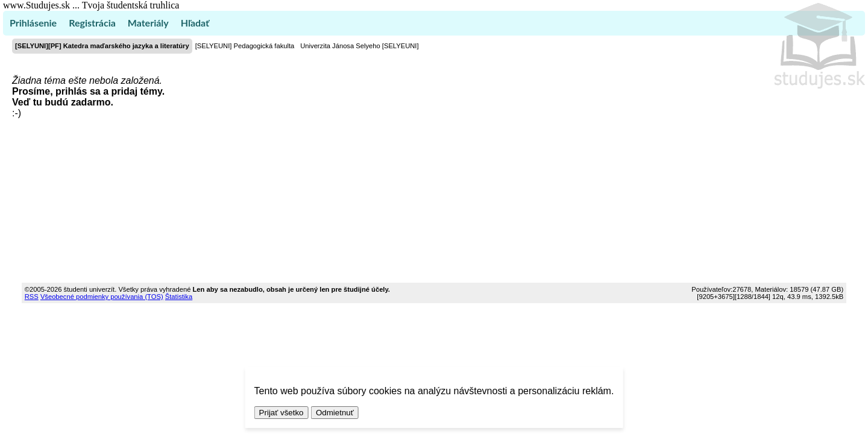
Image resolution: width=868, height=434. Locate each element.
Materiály (148, 23)
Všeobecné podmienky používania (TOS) (102, 297)
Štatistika (179, 297)
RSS (32, 297)
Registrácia (92, 23)
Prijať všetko (281, 413)
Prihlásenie (33, 23)
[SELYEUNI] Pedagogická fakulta (245, 46)
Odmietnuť (335, 413)
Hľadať (195, 23)
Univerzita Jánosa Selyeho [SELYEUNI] (359, 46)
